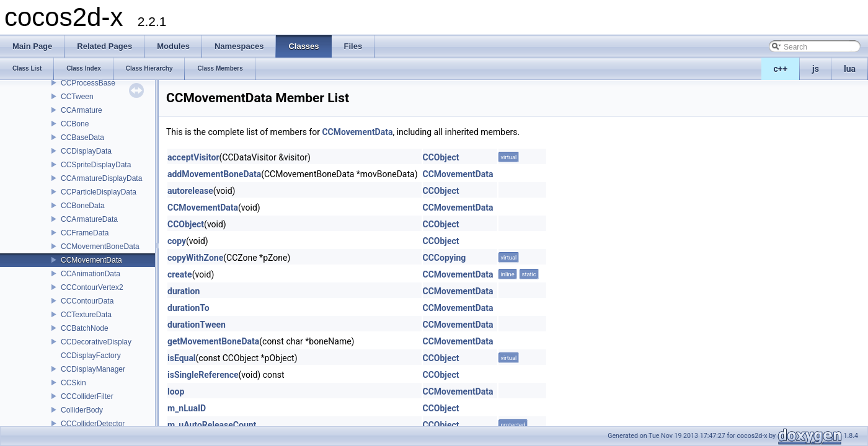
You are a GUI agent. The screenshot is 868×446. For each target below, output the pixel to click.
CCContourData (87, 301)
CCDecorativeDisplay (96, 342)
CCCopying (445, 258)
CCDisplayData (86, 151)
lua (850, 69)
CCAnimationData (91, 274)
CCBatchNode (85, 328)
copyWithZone (195, 258)
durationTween (197, 325)
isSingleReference (203, 375)
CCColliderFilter (87, 396)
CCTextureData (86, 315)
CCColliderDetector (93, 424)
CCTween (77, 97)
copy (177, 241)
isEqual (182, 358)
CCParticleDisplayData (99, 192)
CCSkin (73, 383)
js (816, 69)
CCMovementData (91, 260)
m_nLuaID (187, 408)
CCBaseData (82, 138)
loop (176, 391)
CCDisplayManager (93, 369)
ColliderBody (82, 410)
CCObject (441, 157)
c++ (781, 69)
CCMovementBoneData (100, 247)
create (180, 274)
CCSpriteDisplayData (96, 165)
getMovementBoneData (213, 341)
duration (184, 291)
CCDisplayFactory (91, 356)
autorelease (190, 191)
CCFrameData (85, 233)
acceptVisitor (193, 157)
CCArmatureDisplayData (101, 178)
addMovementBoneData (214, 174)
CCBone (75, 124)
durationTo (188, 308)
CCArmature (82, 110)
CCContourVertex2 (92, 287)
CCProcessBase (88, 83)
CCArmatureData (89, 219)
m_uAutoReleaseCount (212, 425)
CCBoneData (83, 206)
